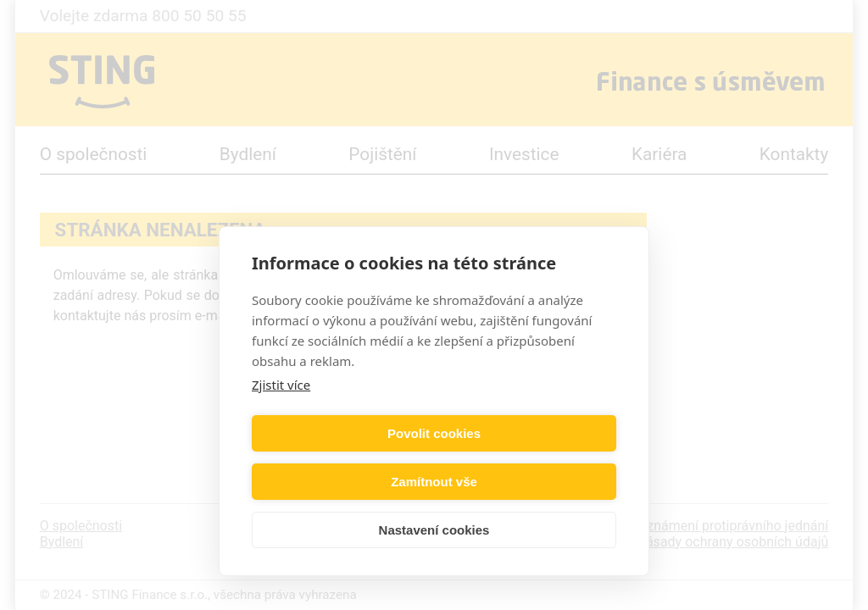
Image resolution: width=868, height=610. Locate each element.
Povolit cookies (340, 482)
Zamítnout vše (528, 482)
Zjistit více (281, 433)
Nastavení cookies (434, 530)
